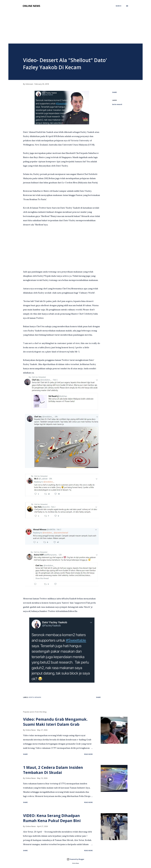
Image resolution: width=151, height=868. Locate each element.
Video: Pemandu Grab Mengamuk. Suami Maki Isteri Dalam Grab (55, 722)
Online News (31, 6)
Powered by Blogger (75, 859)
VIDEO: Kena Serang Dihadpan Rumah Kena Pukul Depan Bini (52, 818)
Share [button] (115, 92)
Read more (88, 754)
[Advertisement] (75, 28)
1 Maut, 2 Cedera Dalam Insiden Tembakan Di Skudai (53, 770)
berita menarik (117, 104)
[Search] (118, 6)
